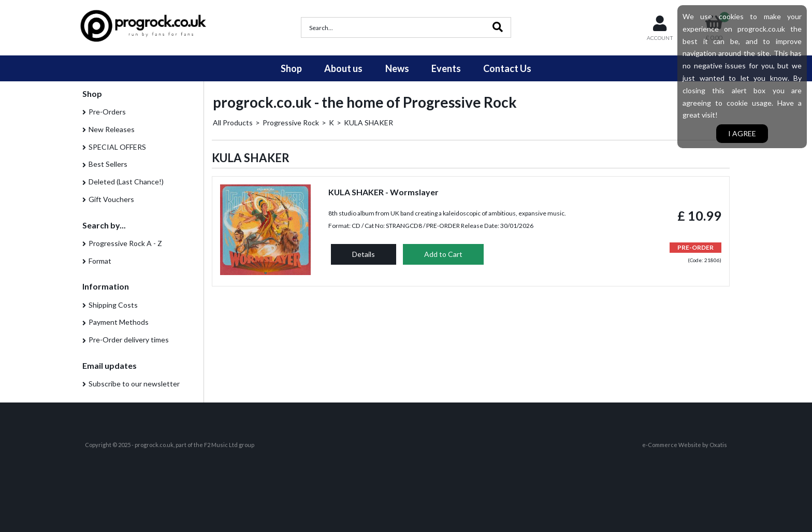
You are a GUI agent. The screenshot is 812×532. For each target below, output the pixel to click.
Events (446, 68)
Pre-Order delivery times (129, 340)
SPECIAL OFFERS (117, 147)
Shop (291, 68)
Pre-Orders (107, 112)
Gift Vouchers (111, 199)
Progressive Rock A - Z (125, 243)
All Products (233, 123)
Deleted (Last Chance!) (126, 182)
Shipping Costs (113, 305)
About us (343, 68)
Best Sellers (108, 164)
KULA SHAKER (368, 123)
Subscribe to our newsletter (134, 384)
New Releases (112, 129)
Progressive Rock (291, 123)
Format (100, 261)
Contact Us (507, 68)
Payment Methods (119, 322)
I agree (742, 133)
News (397, 68)
